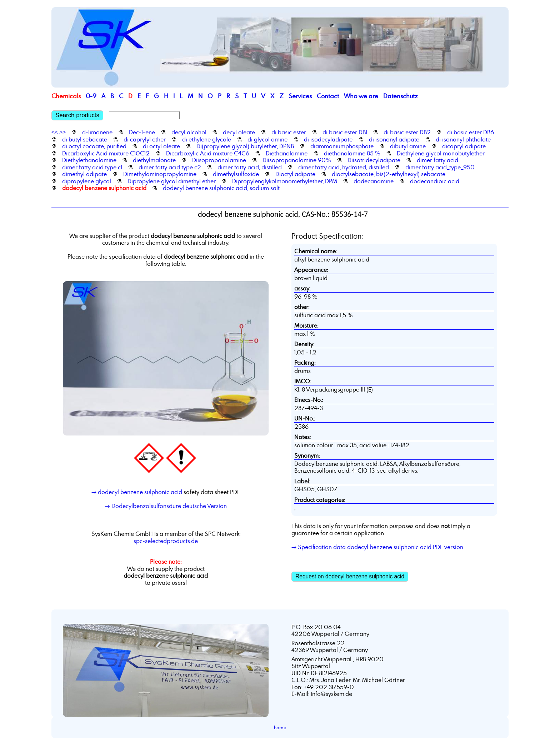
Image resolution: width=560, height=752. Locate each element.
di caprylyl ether (145, 139)
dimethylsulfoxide (236, 174)
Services (300, 96)
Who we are (361, 96)
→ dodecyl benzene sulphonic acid (137, 492)
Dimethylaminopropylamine (160, 174)
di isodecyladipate (328, 139)
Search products (77, 115)
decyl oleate (239, 132)
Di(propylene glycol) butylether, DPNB (245, 146)
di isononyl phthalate (463, 139)
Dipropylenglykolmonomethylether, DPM (285, 181)
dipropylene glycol (87, 181)
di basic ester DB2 (407, 132)
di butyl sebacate (85, 139)
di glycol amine (267, 139)
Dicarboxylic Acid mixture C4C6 (208, 153)
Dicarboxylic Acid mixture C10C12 (106, 153)
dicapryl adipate (464, 146)
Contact (328, 96)
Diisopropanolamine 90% (297, 160)
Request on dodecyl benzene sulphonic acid (350, 576)
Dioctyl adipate (295, 174)
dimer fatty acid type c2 (170, 167)
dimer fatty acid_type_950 (440, 167)
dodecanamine (374, 181)
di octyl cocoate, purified (94, 146)
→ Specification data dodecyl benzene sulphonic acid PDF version (377, 547)
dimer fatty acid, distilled (250, 167)
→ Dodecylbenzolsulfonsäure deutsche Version (166, 506)
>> (62, 132)
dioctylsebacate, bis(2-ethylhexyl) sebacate (389, 174)
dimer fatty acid (437, 160)
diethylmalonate (154, 160)
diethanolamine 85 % (352, 153)
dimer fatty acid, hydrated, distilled (344, 167)
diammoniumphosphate (342, 146)
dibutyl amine (408, 146)
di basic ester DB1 (345, 132)
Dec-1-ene (142, 132)
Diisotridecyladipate (374, 160)
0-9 (91, 96)
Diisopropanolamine (219, 160)
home (280, 727)
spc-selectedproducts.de (166, 541)
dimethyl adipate (84, 174)
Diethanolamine (287, 153)
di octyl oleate (161, 146)
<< (55, 132)
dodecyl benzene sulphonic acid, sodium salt (221, 188)
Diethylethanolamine (89, 160)
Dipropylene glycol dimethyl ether (172, 181)
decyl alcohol (189, 132)
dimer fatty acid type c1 (92, 167)
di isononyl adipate (394, 139)
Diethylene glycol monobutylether (441, 153)
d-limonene (97, 132)
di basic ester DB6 (471, 132)
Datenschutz (401, 96)
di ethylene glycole (207, 139)
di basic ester (289, 132)
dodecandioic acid (435, 181)
